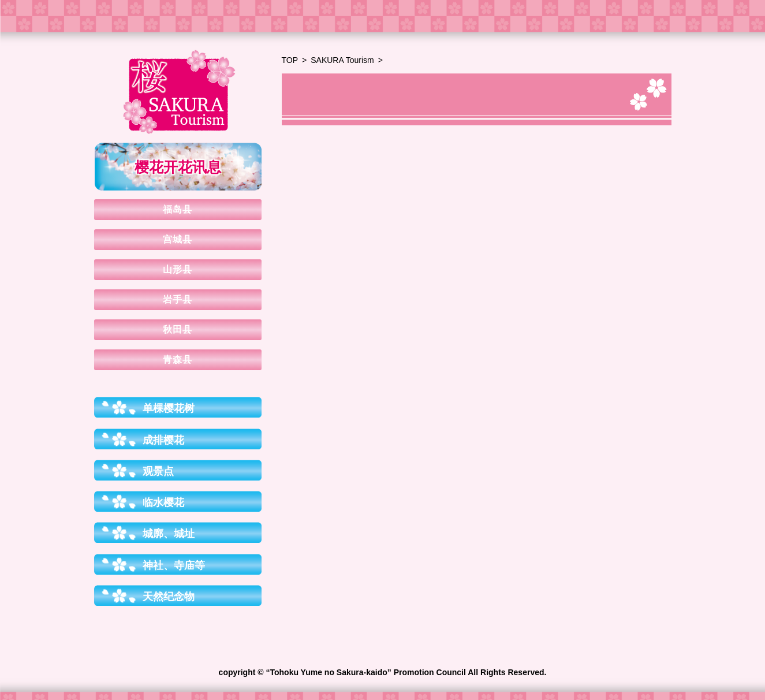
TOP (290, 60)
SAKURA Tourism (342, 60)
